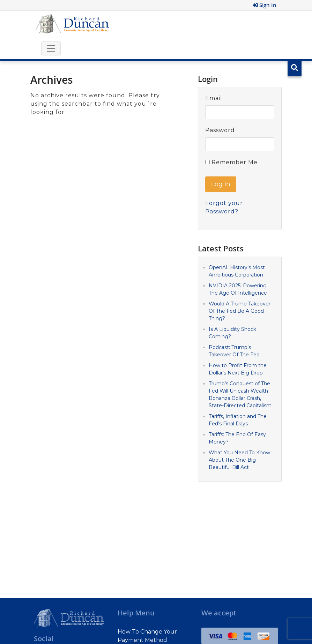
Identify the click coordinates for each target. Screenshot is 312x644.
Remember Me (231, 162)
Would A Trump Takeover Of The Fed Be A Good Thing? (240, 311)
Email (214, 98)
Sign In (265, 5)
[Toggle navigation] (51, 48)
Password (220, 130)
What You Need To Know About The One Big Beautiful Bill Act (239, 460)
